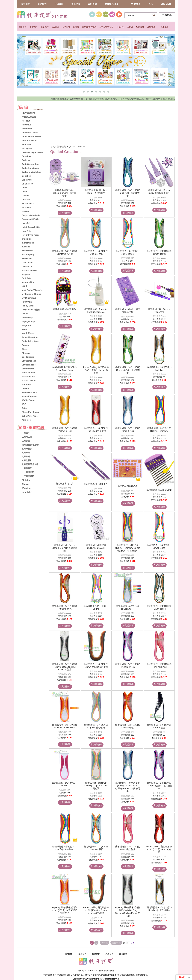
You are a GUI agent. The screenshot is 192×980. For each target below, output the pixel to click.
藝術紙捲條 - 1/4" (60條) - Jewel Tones (159, 547)
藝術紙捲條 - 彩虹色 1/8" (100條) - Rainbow (159, 430)
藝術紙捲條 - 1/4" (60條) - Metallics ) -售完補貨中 (159, 909)
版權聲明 (123, 954)
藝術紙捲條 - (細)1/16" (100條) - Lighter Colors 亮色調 (96, 786)
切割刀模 (120, 27)
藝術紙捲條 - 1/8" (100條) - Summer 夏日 (96, 252)
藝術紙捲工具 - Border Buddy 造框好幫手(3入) (159, 192)
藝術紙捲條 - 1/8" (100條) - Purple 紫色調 (128, 666)
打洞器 (130, 27)
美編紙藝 (56, 27)
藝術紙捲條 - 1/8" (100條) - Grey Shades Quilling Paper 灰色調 (64, 667)
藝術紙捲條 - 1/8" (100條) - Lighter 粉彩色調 (96, 726)
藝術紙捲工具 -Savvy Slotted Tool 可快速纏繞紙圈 (64, 548)
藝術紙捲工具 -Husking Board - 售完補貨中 (96, 192)
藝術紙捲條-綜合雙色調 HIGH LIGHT (128, 607)
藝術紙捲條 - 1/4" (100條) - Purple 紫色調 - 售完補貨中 (159, 786)
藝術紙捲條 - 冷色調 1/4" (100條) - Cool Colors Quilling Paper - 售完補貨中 (127, 787)
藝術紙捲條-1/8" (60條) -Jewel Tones (127, 252)
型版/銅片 (45, 27)
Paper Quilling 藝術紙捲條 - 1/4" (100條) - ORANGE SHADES (65, 910)
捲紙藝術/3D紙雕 (89, 27)
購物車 (136, 4)
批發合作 (69, 954)
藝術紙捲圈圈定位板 (128, 486)
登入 (151, 4)
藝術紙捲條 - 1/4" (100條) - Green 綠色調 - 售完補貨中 (128, 370)
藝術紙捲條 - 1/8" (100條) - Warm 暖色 (128, 726)
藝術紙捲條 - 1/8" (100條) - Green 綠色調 (159, 252)
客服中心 (76, 4)
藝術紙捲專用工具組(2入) (96, 484)
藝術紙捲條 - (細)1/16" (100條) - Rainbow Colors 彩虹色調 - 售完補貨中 (128, 548)
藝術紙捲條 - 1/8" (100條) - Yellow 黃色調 (64, 430)
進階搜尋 (167, 15)
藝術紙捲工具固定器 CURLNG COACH (96, 547)
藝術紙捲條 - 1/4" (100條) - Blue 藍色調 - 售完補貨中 (128, 193)
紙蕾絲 (76, 27)
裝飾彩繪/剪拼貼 (106, 27)
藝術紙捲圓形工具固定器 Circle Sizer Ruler (65, 369)
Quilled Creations (77, 147)
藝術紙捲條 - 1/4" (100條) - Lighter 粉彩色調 (64, 252)
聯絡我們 (96, 954)
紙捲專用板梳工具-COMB (159, 490)
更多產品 (165, 27)
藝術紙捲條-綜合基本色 (64, 309)
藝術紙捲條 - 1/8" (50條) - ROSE (64, 784)
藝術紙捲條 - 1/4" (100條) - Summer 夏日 (96, 848)
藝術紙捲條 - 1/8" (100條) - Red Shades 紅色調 (96, 430)
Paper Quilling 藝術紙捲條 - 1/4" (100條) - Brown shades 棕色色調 (96, 910)
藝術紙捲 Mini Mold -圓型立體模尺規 (127, 311)
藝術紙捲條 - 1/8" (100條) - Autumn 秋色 (64, 607)
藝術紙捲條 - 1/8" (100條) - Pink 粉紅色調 (159, 666)
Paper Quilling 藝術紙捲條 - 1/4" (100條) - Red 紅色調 (159, 849)
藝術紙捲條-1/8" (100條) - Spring (96, 607)
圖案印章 (23, 27)
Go (132, 943)
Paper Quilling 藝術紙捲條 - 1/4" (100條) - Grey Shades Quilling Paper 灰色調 (128, 912)
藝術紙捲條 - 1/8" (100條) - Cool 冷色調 (128, 430)
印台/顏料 (34, 27)
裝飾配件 (66, 27)
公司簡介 (26, 4)
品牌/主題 (151, 27)
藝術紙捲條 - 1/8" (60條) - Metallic (159, 369)
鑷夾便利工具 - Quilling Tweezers (159, 311)
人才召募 (109, 954)
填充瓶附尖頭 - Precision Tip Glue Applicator (96, 311)
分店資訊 (59, 4)
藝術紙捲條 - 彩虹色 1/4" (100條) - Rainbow (64, 848)
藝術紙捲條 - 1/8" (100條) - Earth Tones (159, 607)
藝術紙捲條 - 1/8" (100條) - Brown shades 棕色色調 (96, 666)
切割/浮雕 (140, 27)
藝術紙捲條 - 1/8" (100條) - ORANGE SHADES (64, 726)
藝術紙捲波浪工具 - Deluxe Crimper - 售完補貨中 (65, 193)
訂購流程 (42, 4)
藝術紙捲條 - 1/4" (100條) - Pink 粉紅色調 (128, 848)
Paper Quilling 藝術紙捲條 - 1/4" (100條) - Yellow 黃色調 (96, 370)
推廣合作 (83, 954)
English (166, 4)
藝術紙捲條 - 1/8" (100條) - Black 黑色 (159, 726)
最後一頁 (116, 943)
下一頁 (104, 943)
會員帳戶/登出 (112, 4)
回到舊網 (92, 4)
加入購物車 (65, 213)
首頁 (53, 147)
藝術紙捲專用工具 (65, 484)
